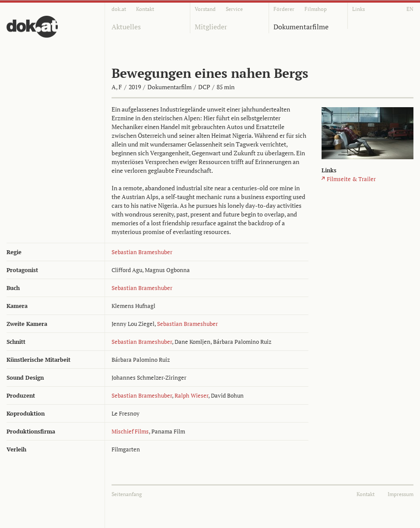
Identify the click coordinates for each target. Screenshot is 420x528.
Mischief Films (130, 431)
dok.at (119, 9)
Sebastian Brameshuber (142, 252)
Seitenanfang (127, 494)
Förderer (284, 9)
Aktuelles (126, 27)
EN (410, 9)
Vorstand (205, 9)
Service (234, 9)
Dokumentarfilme (301, 27)
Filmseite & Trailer (351, 179)
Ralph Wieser (191, 395)
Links (359, 9)
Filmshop (316, 9)
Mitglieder (211, 27)
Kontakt (145, 9)
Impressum (401, 494)
